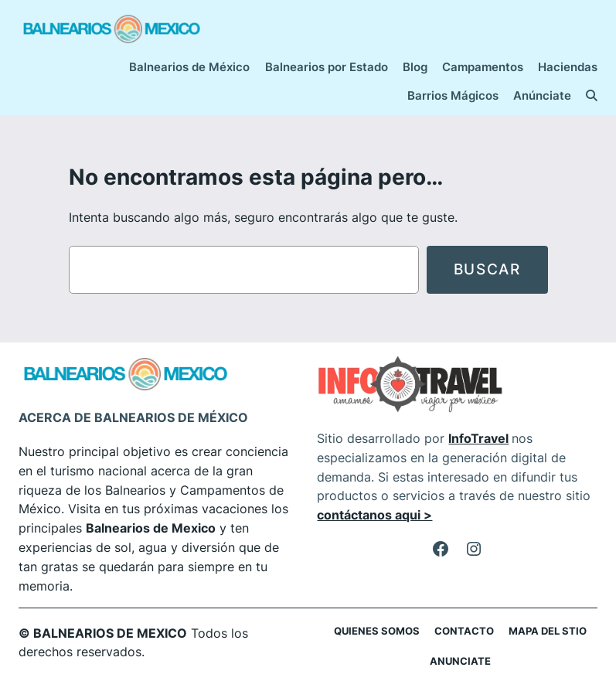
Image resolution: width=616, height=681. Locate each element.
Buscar (487, 269)
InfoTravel (478, 438)
